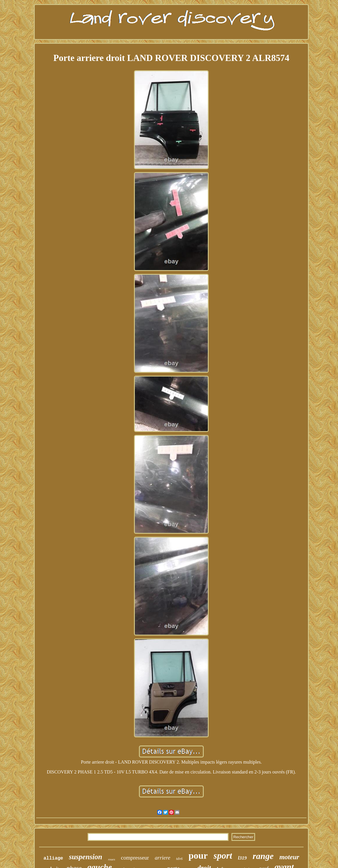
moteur (289, 857)
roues (111, 859)
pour (198, 855)
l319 (242, 858)
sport (223, 856)
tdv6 (179, 859)
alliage (53, 858)
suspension (86, 857)
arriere (162, 858)
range (263, 856)
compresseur (135, 858)
